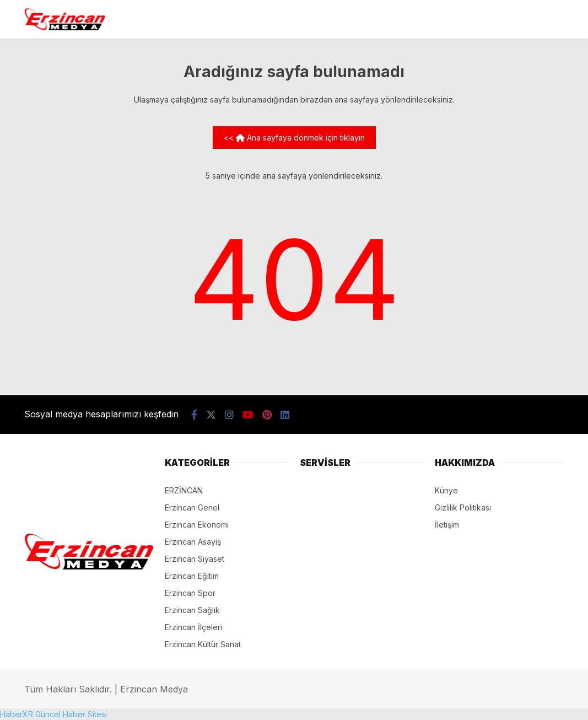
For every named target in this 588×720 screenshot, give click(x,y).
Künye (446, 490)
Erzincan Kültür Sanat (203, 644)
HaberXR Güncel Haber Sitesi (53, 714)
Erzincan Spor (190, 593)
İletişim (447, 525)
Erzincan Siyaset (195, 559)
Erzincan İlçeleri (193, 627)
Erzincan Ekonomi (197, 525)
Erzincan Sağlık (192, 610)
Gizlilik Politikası (463, 507)
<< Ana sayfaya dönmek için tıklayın (294, 138)
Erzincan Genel (192, 507)
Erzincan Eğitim (192, 576)
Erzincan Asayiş (193, 542)
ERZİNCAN (184, 490)
